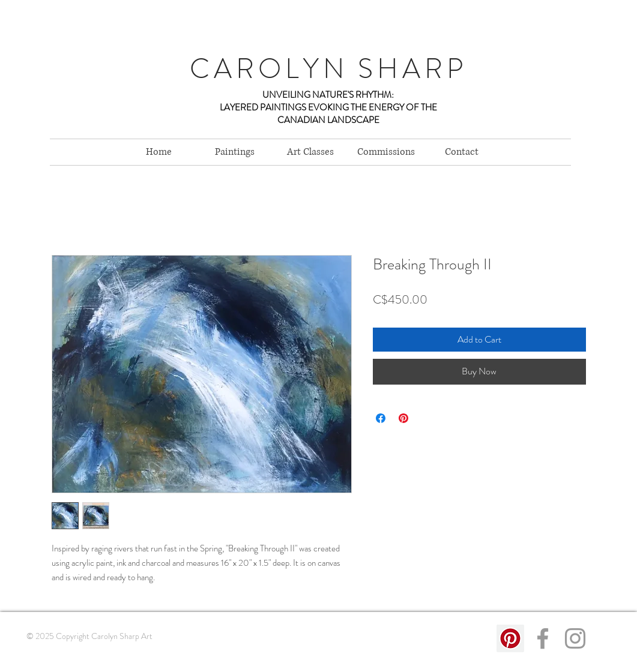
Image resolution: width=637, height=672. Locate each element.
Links (33, 660)
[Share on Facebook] (381, 418)
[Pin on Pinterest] (403, 418)
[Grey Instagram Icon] (575, 638)
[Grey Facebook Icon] (543, 638)
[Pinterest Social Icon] (510, 638)
